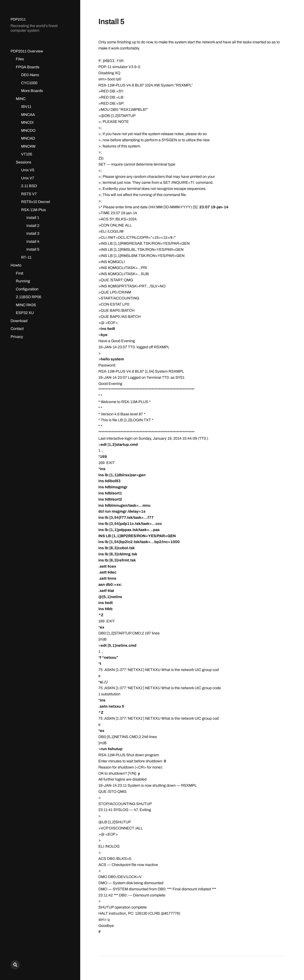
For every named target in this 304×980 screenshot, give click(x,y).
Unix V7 (28, 178)
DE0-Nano (30, 75)
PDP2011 (18, 19)
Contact (17, 329)
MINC (21, 99)
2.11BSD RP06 (28, 297)
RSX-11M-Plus (33, 210)
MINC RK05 (26, 305)
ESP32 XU (25, 313)
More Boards (32, 91)
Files (20, 59)
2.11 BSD (29, 186)
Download (19, 321)
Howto (16, 265)
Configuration (27, 289)
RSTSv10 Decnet (36, 202)
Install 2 (33, 226)
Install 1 (33, 218)
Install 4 (33, 242)
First (20, 273)
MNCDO (28, 130)
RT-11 (26, 257)
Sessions (24, 162)
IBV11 (26, 107)
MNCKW (28, 146)
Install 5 (33, 249)
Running (23, 281)
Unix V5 (28, 170)
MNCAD (28, 138)
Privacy (17, 337)
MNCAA (28, 115)
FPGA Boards (28, 67)
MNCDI (27, 122)
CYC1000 (29, 83)
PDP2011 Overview (27, 51)
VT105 (27, 154)
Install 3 (33, 233)
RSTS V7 (29, 194)
